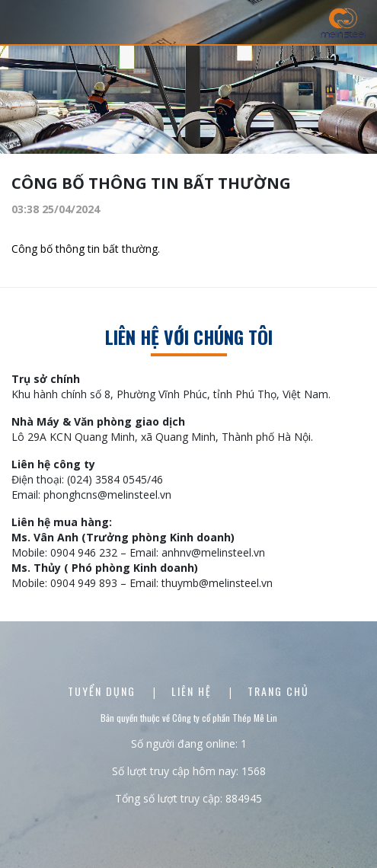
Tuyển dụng (104, 691)
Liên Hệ (193, 691)
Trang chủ (278, 691)
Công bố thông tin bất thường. (86, 249)
